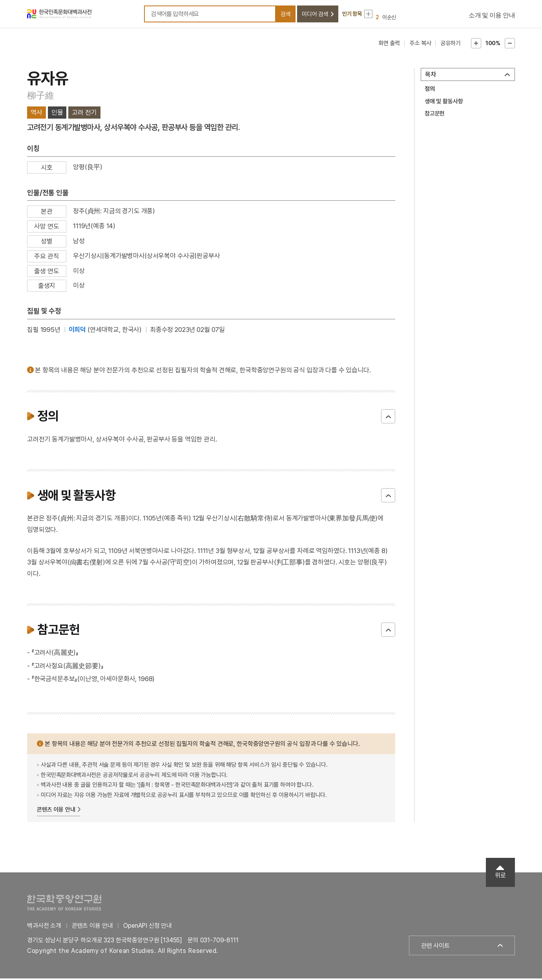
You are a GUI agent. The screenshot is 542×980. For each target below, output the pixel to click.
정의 (430, 90)
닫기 (388, 418)
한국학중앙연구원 (64, 904)
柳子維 (40, 97)
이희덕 (78, 331)
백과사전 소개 (44, 927)
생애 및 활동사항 (444, 103)
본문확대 (476, 45)
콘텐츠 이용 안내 (56, 811)
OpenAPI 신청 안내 (148, 927)
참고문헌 (435, 115)
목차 (431, 76)
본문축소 (510, 45)
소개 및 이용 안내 (492, 16)
